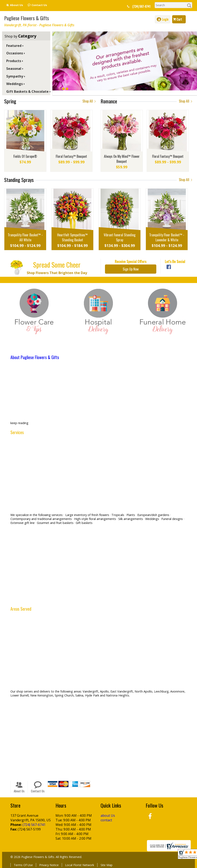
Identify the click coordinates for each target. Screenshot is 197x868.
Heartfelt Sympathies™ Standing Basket (72, 237)
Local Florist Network (80, 865)
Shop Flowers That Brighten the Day (57, 273)
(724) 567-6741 (141, 6)
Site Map (107, 865)
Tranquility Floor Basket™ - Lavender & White (167, 237)
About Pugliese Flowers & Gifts (35, 357)
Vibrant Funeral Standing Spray (120, 237)
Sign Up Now (131, 269)
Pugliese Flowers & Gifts (27, 18)
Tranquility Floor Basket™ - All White (25, 237)
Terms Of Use (23, 865)
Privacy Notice (49, 865)
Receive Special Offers (131, 261)
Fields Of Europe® (25, 156)
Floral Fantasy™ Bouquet (71, 156)
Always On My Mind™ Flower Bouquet (122, 159)
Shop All (89, 101)
